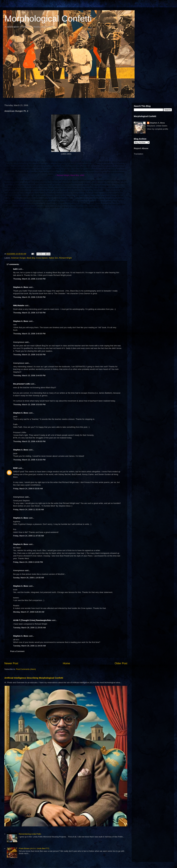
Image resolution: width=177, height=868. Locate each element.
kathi (15, 269)
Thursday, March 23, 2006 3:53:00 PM (29, 404)
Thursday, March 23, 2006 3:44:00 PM (29, 375)
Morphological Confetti (48, 19)
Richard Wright (65, 258)
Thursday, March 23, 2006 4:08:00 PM (29, 441)
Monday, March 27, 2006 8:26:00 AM (29, 612)
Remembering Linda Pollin (30, 834)
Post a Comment (17, 651)
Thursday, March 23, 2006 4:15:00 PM (29, 460)
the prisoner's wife (22, 384)
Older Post (121, 663)
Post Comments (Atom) (26, 669)
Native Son (53, 258)
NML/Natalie (19, 305)
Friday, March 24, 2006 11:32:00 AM (28, 510)
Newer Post (11, 663)
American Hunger (18, 258)
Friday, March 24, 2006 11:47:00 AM (28, 536)
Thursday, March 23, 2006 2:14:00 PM (29, 279)
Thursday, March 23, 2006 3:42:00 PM (29, 355)
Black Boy (31, 258)
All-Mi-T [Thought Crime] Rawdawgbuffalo (32, 620)
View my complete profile (158, 129)
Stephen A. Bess (21, 287)
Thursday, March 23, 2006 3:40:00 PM (29, 334)
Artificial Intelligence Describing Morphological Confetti (34, 678)
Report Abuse (141, 148)
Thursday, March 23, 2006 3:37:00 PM (29, 313)
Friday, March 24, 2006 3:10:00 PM (28, 562)
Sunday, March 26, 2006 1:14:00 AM (29, 578)
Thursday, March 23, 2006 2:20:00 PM (29, 297)
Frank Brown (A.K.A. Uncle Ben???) (34, 848)
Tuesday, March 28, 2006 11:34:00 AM (29, 646)
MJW (15, 468)
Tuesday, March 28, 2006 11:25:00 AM (29, 628)
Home (66, 663)
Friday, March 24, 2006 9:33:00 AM (28, 489)
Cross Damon (42, 258)
